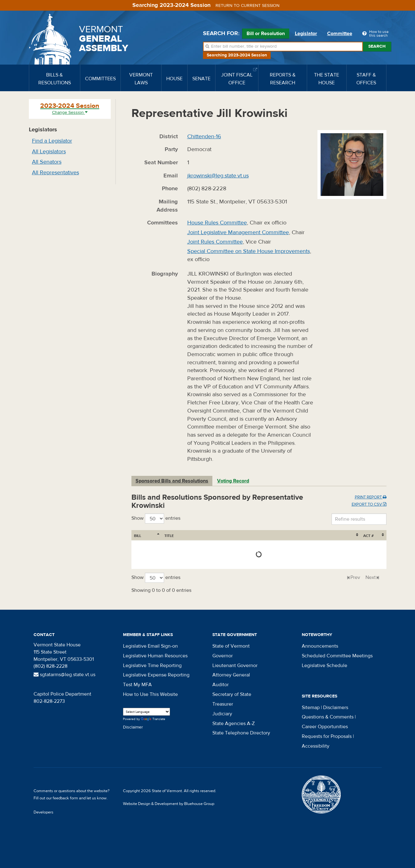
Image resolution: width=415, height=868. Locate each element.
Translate (153, 719)
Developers (43, 812)
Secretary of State (232, 694)
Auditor (221, 685)
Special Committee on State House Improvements (249, 251)
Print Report (371, 497)
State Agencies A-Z (234, 723)
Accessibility (316, 746)
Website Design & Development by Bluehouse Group (169, 804)
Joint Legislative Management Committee (238, 232)
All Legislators (49, 152)
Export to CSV (369, 504)
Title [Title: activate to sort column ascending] (169, 536)
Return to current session (247, 6)
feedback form (65, 798)
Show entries (156, 518)
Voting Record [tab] (233, 481)
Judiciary (222, 714)
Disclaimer (133, 727)
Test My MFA (137, 685)
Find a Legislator (52, 141)
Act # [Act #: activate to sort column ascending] (368, 536)
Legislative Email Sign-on (150, 646)
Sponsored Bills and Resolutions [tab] (172, 481)
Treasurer (223, 704)
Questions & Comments (328, 717)
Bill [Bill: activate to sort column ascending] (138, 536)
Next (371, 577)
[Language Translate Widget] (146, 712)
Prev (355, 577)
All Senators (47, 162)
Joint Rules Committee (215, 242)
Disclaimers (336, 708)
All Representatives (56, 173)
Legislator (306, 34)
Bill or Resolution (266, 34)
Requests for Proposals (327, 736)
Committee (340, 34)
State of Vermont (231, 646)
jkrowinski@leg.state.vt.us (218, 176)
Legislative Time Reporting (152, 665)
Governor (223, 656)
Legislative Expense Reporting (156, 675)
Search (377, 46)
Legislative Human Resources (155, 656)
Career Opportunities (325, 727)
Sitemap (311, 708)
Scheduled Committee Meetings (337, 656)
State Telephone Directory (241, 733)
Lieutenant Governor (235, 665)
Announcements (320, 646)
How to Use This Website (150, 694)
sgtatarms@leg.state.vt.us (64, 675)
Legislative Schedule (325, 665)
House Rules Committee (217, 223)
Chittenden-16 (204, 137)
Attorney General (231, 675)
